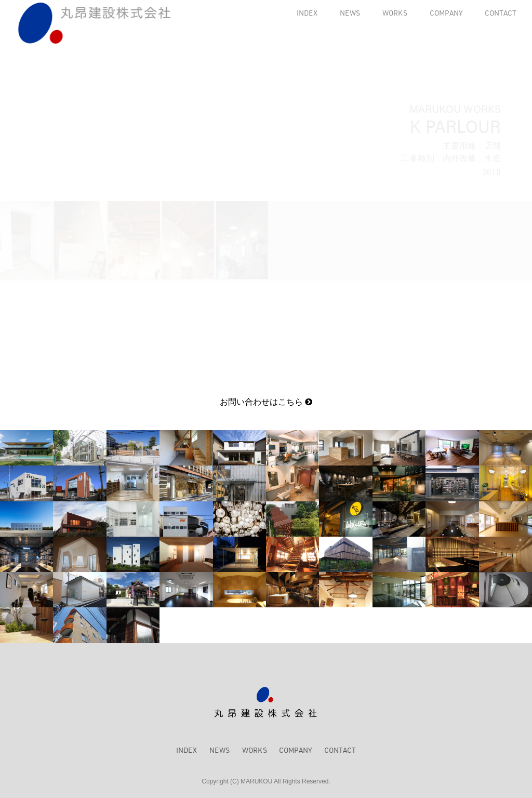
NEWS (350, 12)
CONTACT (501, 12)
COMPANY (446, 12)
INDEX (307, 12)
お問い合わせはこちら (266, 402)
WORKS (395, 12)
